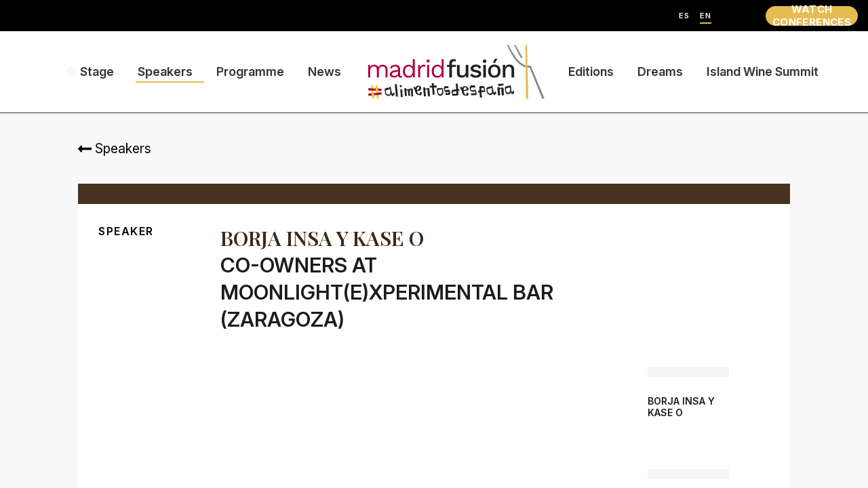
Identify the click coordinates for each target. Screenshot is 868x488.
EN (706, 16)
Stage (97, 72)
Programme (250, 72)
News (324, 72)
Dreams (660, 72)
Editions (591, 72)
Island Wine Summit (763, 72)
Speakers (165, 72)
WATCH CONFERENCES (812, 16)
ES (684, 16)
